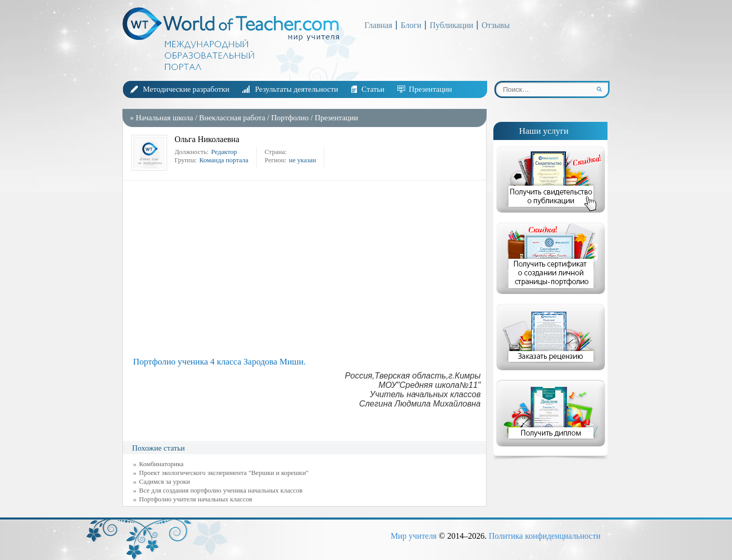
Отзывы (495, 25)
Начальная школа (164, 118)
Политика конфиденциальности (545, 536)
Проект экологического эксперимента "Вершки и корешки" (224, 473)
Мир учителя (414, 536)
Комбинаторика (161, 464)
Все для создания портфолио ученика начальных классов (221, 490)
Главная (379, 25)
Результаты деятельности (296, 89)
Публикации (451, 25)
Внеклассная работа (233, 118)
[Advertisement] (307, 269)
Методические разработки (187, 89)
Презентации (430, 89)
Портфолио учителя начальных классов (196, 499)
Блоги (411, 25)
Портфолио (290, 118)
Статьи (373, 89)
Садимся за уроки (164, 481)
